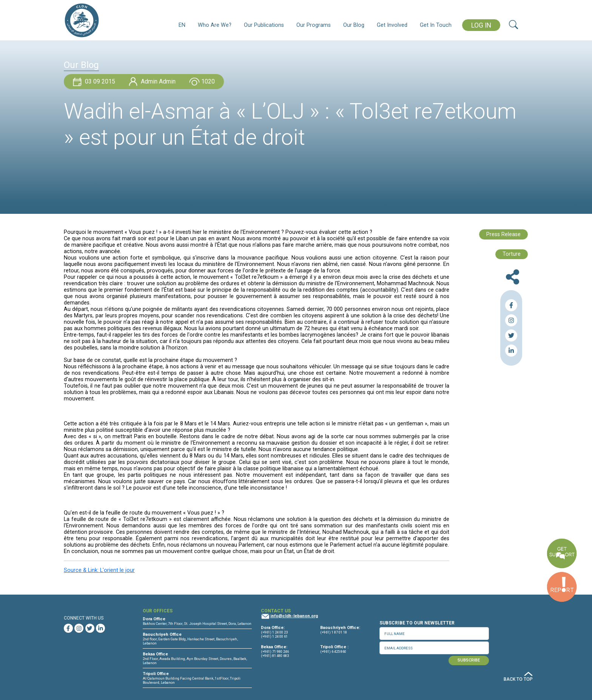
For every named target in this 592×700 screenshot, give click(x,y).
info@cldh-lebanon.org (294, 616)
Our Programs (314, 25)
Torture (512, 254)
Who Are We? (215, 25)
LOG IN (481, 25)
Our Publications (264, 25)
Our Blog (354, 25)
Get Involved (392, 25)
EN (182, 25)
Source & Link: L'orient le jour (99, 570)
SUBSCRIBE (469, 660)
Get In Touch (436, 25)
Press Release (503, 234)
